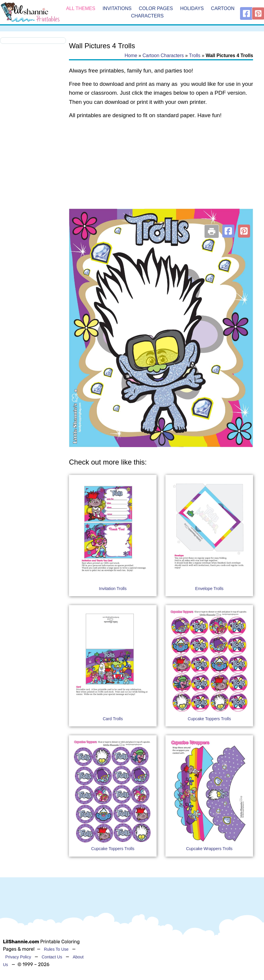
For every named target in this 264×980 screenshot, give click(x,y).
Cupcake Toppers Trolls (209, 719)
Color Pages (156, 8)
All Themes (81, 8)
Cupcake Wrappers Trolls (209, 849)
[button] (228, 231)
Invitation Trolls (113, 589)
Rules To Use (56, 949)
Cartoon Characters (163, 55)
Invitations (117, 8)
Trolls (195, 55)
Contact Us (52, 957)
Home (131, 55)
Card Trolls (113, 719)
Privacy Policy (18, 957)
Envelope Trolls (209, 589)
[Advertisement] (161, 171)
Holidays (192, 8)
